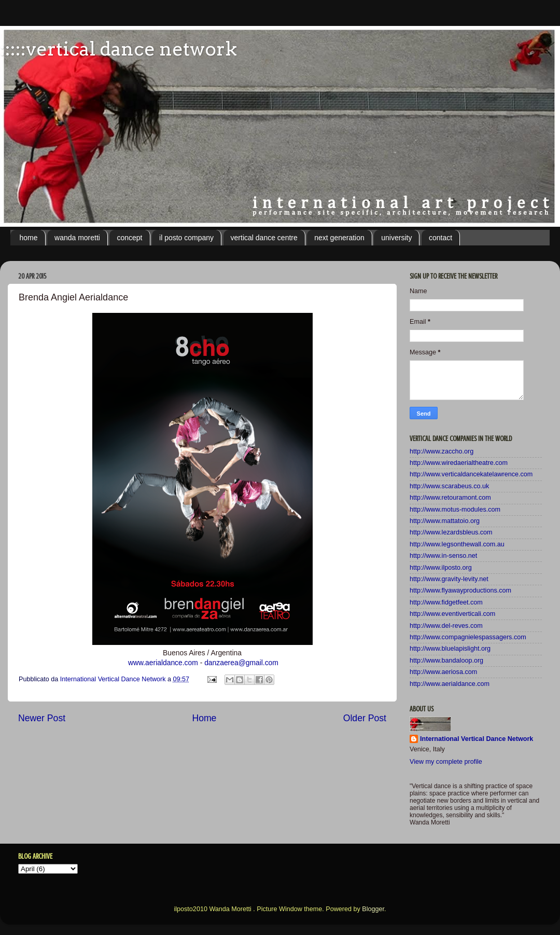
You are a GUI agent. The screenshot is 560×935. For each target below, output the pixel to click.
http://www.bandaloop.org (446, 661)
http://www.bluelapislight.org (450, 649)
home (29, 238)
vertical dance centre (264, 238)
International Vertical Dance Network (477, 739)
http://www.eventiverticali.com (452, 614)
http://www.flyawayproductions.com (460, 590)
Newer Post (42, 718)
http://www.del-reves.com (446, 626)
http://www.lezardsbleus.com (451, 532)
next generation (339, 238)
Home (204, 718)
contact (440, 238)
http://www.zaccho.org (442, 451)
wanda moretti (77, 238)
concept (129, 238)
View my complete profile (446, 762)
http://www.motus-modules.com (455, 510)
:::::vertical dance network (118, 49)
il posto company (186, 238)
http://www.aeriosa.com (443, 672)
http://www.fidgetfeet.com (446, 602)
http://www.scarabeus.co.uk (449, 486)
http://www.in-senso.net (443, 556)
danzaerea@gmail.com (241, 663)
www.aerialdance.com (163, 663)
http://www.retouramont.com (450, 498)
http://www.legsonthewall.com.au (457, 544)
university (396, 238)
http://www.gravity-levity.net (449, 579)
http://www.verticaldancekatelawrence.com (471, 474)
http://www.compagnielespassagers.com (468, 637)
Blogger (373, 909)
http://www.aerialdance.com (450, 684)
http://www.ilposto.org (441, 568)
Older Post (365, 718)
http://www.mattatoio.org (445, 521)
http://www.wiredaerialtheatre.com (459, 463)
